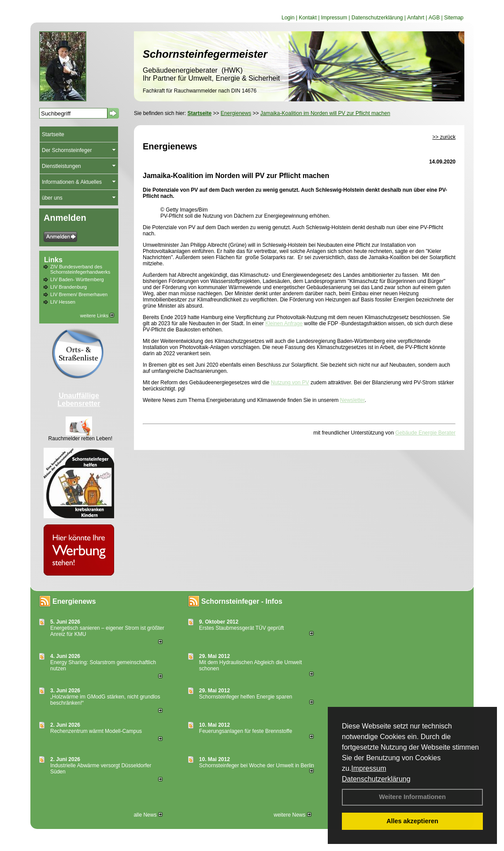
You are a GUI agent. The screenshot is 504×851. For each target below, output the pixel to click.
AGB (434, 18)
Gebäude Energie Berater (425, 433)
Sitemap (454, 18)
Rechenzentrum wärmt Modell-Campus (96, 731)
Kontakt (308, 18)
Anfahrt (416, 18)
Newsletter (352, 400)
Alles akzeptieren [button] (412, 821)
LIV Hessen (63, 302)
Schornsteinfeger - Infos (242, 601)
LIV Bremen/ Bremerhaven (79, 294)
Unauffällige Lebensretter (79, 399)
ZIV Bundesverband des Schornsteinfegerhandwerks (80, 269)
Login (288, 18)
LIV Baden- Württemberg (77, 279)
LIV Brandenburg (69, 287)
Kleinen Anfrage (284, 323)
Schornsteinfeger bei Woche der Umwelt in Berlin (257, 766)
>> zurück (444, 137)
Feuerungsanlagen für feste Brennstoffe (246, 731)
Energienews (74, 601)
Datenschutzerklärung (376, 779)
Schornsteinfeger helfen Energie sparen (246, 697)
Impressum (369, 768)
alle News (148, 815)
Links (53, 260)
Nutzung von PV (290, 383)
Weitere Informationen (412, 797)
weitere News (292, 815)
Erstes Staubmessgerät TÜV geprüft (242, 628)
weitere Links (97, 316)
